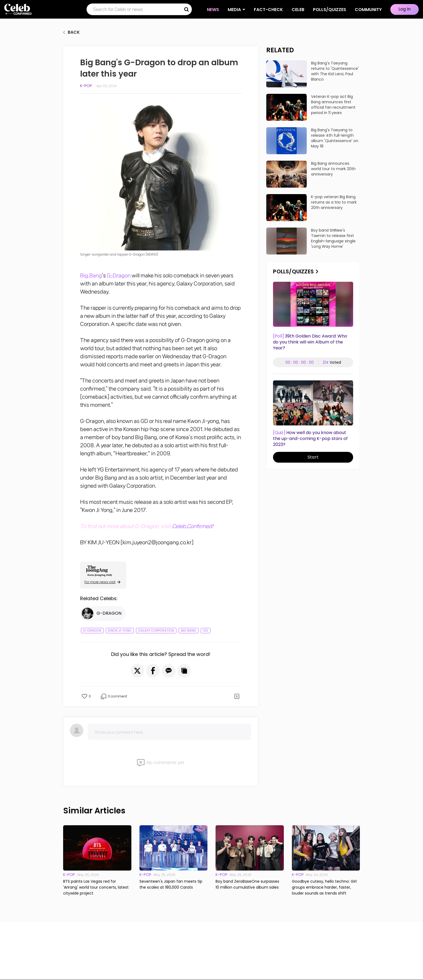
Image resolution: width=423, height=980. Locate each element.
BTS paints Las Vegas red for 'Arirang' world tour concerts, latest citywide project (96, 887)
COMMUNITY (368, 10)
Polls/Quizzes (330, 10)
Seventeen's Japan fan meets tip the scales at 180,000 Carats (171, 884)
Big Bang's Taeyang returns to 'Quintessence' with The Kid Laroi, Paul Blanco (335, 71)
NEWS (213, 10)
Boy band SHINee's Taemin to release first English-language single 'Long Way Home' (333, 238)
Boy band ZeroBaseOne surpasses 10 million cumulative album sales (247, 884)
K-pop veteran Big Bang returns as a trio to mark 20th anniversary (334, 202)
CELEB (298, 10)
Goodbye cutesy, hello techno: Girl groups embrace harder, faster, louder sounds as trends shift (324, 887)
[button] (137, 671)
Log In (405, 9)
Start (313, 457)
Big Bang (91, 276)
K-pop (86, 86)
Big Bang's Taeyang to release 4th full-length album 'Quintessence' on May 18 (335, 138)
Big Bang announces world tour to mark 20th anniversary (333, 169)
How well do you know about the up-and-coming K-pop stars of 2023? (310, 439)
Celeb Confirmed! (193, 526)
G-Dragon (119, 276)
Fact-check (268, 10)
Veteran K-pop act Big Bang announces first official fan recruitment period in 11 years (333, 105)
